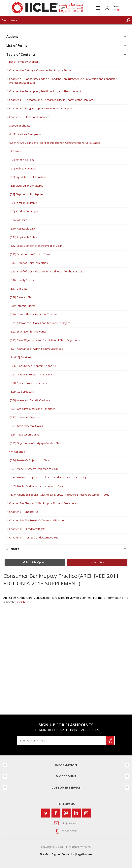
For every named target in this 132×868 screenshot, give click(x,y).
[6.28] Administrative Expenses (28, 383)
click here (23, 602)
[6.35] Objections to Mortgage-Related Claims (37, 443)
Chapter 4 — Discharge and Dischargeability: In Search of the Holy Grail (52, 100)
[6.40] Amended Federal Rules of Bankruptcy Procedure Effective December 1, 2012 (60, 495)
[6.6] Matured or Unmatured (27, 186)
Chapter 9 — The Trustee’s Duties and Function (37, 520)
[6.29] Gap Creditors (22, 392)
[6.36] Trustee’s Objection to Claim (30, 460)
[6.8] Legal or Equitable (23, 203)
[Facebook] (56, 813)
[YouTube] (66, 813)
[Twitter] (46, 813)
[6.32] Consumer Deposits (25, 417)
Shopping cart (116, 8)
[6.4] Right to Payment (23, 168)
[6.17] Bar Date (19, 289)
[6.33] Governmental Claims (26, 426)
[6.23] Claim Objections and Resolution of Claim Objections (45, 340)
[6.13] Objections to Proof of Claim (30, 254)
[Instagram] (86, 813)
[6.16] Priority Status (22, 280)
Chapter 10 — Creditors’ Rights (27, 529)
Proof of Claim (18, 220)
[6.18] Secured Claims (23, 297)
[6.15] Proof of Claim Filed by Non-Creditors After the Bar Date (47, 271)
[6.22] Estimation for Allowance (28, 332)
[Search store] (62, 20)
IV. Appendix (18, 452)
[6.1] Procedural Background (26, 134)
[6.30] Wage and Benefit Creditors (30, 400)
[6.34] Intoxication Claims (25, 434)
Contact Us (68, 854)
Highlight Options (36, 562)
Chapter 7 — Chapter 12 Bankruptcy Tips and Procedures (43, 503)
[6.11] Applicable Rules (23, 237)
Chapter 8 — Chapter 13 (23, 512)
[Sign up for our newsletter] (62, 740)
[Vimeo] (76, 813)
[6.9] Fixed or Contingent (24, 211)
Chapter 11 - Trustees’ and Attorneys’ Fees (34, 537)
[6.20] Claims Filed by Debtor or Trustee (33, 314)
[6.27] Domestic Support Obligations (31, 374)
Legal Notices (84, 854)
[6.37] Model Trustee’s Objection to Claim (34, 469)
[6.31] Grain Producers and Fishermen (33, 409)
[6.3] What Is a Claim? (22, 160)
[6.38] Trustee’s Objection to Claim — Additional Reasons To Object (50, 477)
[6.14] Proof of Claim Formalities (29, 263)
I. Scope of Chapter (20, 126)
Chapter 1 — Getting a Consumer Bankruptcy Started (41, 70)
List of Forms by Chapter (24, 62)
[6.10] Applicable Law (22, 229)
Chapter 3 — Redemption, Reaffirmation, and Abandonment (45, 91)
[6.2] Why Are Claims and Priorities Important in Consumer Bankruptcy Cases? (55, 143)
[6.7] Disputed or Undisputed (27, 194)
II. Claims (16, 151)
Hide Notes (97, 562)
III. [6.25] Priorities (21, 357)
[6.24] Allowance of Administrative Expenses (36, 349)
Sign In (56, 854)
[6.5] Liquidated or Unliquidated (29, 177)
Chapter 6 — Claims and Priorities (29, 117)
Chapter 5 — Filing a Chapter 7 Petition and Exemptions (42, 108)
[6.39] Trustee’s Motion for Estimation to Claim (37, 486)
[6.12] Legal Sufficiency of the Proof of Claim (36, 246)
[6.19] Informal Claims (23, 306)
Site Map (45, 854)
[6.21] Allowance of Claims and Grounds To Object (40, 323)
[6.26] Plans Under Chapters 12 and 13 (33, 366)
